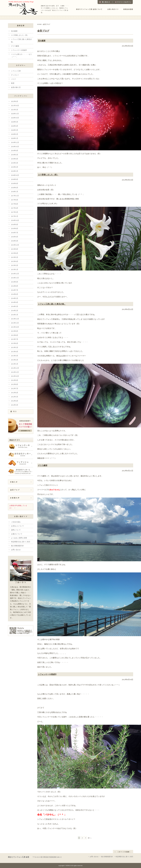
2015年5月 (15, 257)
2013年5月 (15, 348)
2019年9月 (15, 151)
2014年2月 (15, 311)
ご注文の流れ (16, 522)
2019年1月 (15, 171)
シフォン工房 (16, 71)
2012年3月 (15, 405)
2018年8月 (15, 184)
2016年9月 (15, 225)
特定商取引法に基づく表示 (21, 542)
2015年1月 (15, 270)
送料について (16, 530)
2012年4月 (15, 401)
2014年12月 (15, 274)
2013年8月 (15, 335)
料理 (13, 83)
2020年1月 (15, 138)
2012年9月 (15, 380)
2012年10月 (15, 376)
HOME (39, 24)
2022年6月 (15, 102)
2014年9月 (15, 282)
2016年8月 (15, 229)
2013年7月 (15, 339)
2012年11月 (15, 372)
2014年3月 (15, 307)
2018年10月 (15, 175)
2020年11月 (15, 114)
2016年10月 (15, 220)
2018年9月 (15, 179)
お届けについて (17, 534)
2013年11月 (15, 323)
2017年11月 (15, 196)
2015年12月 (15, 245)
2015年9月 (15, 249)
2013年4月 (15, 352)
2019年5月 (15, 155)
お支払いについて (17, 526)
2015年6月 (15, 253)
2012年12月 (15, 368)
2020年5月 (15, 122)
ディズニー (15, 75)
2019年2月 (15, 167)
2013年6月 (15, 343)
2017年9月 (15, 200)
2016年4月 (15, 237)
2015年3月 (15, 265)
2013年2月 (15, 360)
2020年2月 (15, 134)
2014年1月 (15, 315)
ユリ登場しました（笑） (48, 175)
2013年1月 (15, 364)
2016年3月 (15, 241)
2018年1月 (15, 192)
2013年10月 (15, 327)
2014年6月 (15, 294)
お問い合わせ (16, 550)
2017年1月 (15, 216)
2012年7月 (15, 389)
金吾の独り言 (16, 87)
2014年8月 (15, 286)
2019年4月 (15, 159)
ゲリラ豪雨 (43, 465)
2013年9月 (15, 331)
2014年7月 (15, 290)
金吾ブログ (43, 31)
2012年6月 (15, 393)
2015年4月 (15, 262)
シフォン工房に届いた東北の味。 (52, 304)
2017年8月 (15, 204)
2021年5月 (15, 110)
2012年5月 (15, 397)
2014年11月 (15, 278)
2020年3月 (15, 130)
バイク (13, 79)
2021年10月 (15, 106)
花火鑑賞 (42, 41)
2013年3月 (15, 356)
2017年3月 (15, 212)
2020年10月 (15, 118)
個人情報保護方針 (17, 546)
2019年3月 (15, 163)
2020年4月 (15, 126)
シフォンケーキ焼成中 (47, 674)
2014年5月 (15, 298)
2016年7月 (15, 233)
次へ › (90, 838)
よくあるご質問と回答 (19, 538)
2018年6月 (15, 188)
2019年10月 (15, 147)
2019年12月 (15, 143)
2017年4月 (15, 208)
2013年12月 (15, 319)
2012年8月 (15, 384)
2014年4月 (15, 302)
